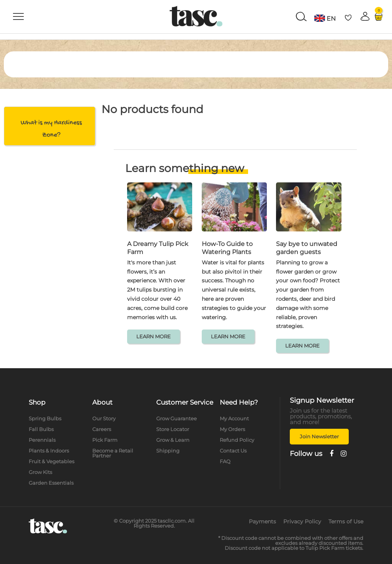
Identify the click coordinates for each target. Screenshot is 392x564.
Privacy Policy (302, 521)
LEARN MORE (154, 336)
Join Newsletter (319, 436)
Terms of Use (346, 521)
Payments (262, 521)
